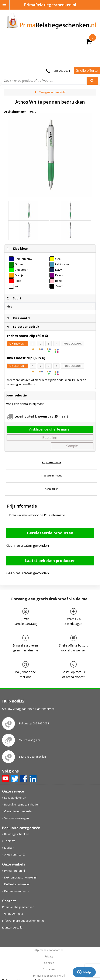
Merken (9, 848)
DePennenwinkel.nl (17, 891)
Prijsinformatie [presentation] (52, 462)
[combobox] (46, 81)
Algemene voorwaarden (49, 950)
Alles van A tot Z (14, 854)
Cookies (49, 963)
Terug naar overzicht (52, 92)
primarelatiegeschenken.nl (49, 976)
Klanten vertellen (13, 927)
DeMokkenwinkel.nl (17, 884)
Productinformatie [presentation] (52, 476)
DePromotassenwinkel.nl (20, 877)
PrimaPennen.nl (15, 871)
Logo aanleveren (15, 798)
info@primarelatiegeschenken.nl (23, 921)
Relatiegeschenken (17, 834)
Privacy (49, 957)
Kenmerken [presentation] (52, 489)
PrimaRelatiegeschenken (18, 907)
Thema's (10, 841)
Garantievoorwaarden (19, 811)
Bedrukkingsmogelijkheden (22, 804)
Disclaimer (49, 969)
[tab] (51, 462)
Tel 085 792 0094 (12, 914)
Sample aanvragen (17, 818)
